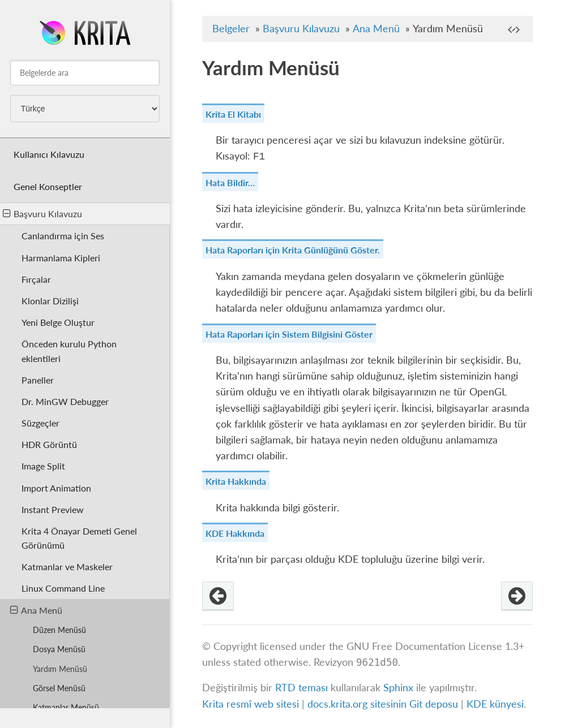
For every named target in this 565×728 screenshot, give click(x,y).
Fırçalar (36, 279)
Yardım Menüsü (60, 669)
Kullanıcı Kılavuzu (49, 154)
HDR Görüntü (49, 444)
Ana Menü (36, 610)
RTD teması (301, 688)
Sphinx (398, 688)
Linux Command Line (63, 588)
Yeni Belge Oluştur (58, 322)
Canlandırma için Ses (63, 236)
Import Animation (56, 488)
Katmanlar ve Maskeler (67, 567)
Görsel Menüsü (59, 688)
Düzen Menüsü (59, 630)
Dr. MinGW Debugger (65, 401)
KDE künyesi (495, 704)
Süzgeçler (40, 423)
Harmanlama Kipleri (61, 258)
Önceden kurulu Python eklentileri (69, 351)
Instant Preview (53, 509)
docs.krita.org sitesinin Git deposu (384, 704)
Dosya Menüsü (59, 649)
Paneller (38, 380)
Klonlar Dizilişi (50, 301)
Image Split (43, 466)
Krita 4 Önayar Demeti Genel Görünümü (79, 538)
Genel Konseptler (48, 186)
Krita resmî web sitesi (251, 704)
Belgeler (231, 29)
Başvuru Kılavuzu (42, 214)
